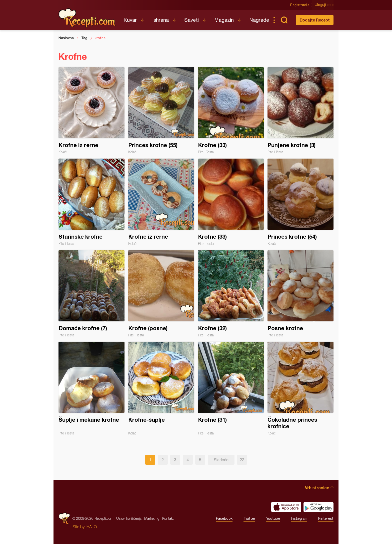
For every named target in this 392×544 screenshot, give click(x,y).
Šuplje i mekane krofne (91, 388)
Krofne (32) (231, 294)
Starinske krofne (91, 202)
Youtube (273, 518)
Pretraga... (284, 20)
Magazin (224, 20)
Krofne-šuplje (161, 388)
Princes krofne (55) (161, 111)
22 (242, 460)
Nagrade (259, 20)
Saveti (191, 20)
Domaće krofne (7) (91, 294)
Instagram (299, 518)
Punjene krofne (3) (300, 111)
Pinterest (326, 518)
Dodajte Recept (315, 20)
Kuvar (130, 20)
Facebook (224, 518)
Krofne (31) (231, 388)
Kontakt (168, 518)
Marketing (152, 518)
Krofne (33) (231, 111)
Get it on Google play (318, 507)
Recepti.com (87, 18)
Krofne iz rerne (91, 111)
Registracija (300, 5)
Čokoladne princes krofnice (300, 388)
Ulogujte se (324, 5)
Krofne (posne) (161, 294)
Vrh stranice (317, 488)
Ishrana (160, 20)
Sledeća (221, 460)
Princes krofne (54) (300, 202)
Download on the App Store (286, 507)
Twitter (249, 518)
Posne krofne (300, 294)
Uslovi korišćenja (129, 518)
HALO (92, 527)
